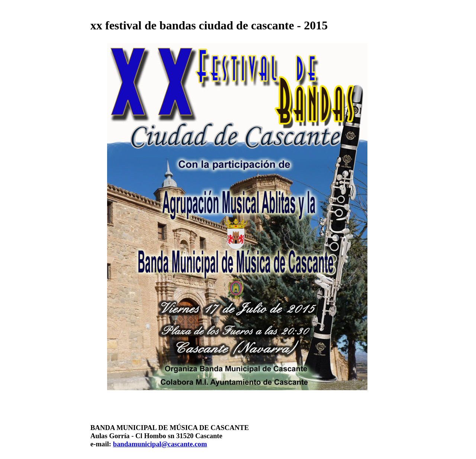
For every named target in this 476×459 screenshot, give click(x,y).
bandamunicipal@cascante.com (160, 444)
